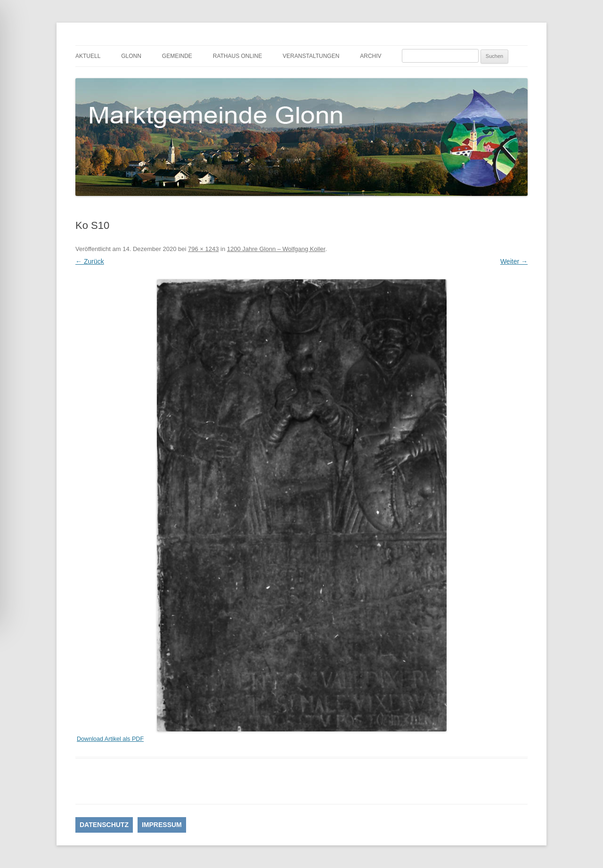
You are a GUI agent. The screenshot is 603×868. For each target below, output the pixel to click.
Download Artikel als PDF (110, 739)
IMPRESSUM (162, 825)
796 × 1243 (203, 249)
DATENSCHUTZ (104, 825)
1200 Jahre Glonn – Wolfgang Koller (276, 249)
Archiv (371, 56)
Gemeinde (177, 56)
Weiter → (514, 261)
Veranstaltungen (311, 56)
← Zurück (90, 261)
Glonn (131, 56)
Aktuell (88, 56)
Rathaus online (237, 56)
